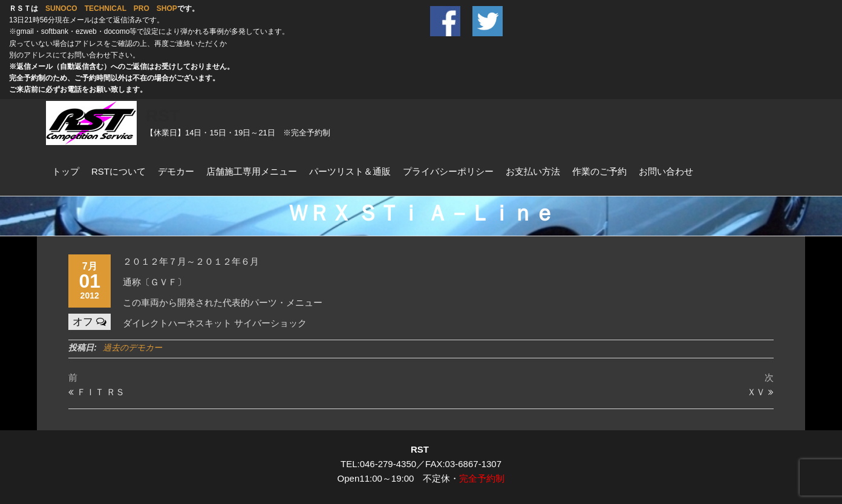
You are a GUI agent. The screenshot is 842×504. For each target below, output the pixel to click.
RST (163, 116)
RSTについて (119, 171)
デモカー (176, 171)
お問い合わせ (666, 171)
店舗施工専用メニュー (252, 171)
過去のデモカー (132, 347)
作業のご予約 (599, 171)
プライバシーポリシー (448, 171)
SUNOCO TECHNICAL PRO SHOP (111, 8)
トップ (66, 171)
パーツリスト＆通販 (350, 171)
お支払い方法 (533, 171)
